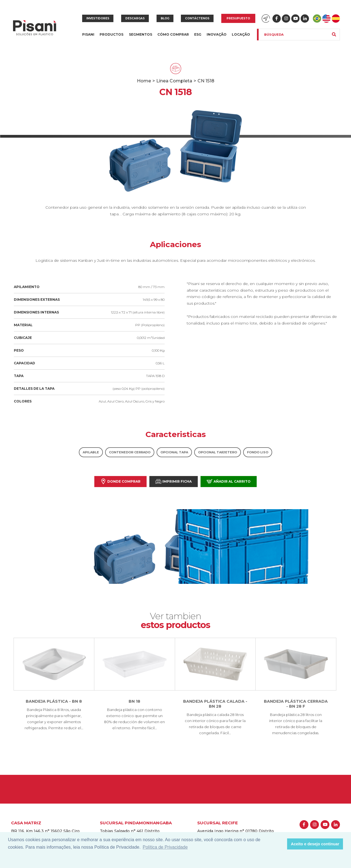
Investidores (98, 18)
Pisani (88, 38)
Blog (165, 18)
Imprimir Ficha (174, 481)
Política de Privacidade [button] (165, 847)
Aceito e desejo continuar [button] (315, 844)
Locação (241, 34)
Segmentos (141, 38)
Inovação (217, 34)
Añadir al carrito (229, 481)
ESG (198, 34)
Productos (111, 38)
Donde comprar (120, 481)
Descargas (135, 18)
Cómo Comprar (173, 34)
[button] (281, 844)
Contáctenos (197, 18)
